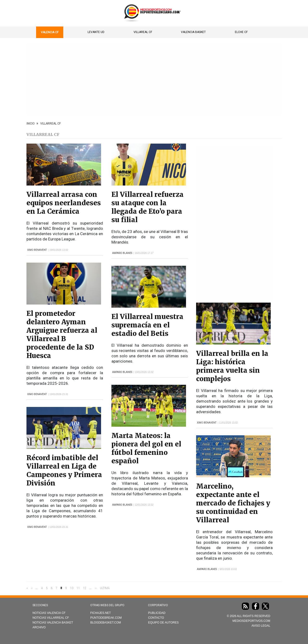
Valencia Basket (193, 32)
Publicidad (157, 613)
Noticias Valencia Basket (53, 623)
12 (85, 588)
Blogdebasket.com (106, 623)
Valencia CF (50, 32)
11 (78, 588)
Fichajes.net (100, 613)
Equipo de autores (163, 623)
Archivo (39, 627)
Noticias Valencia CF (49, 613)
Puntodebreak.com (106, 618)
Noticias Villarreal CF (51, 618)
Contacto (156, 618)
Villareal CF (143, 32)
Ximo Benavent (37, 250)
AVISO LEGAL (261, 626)
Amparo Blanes (122, 253)
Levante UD (96, 32)
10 (72, 588)
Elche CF (241, 32)
